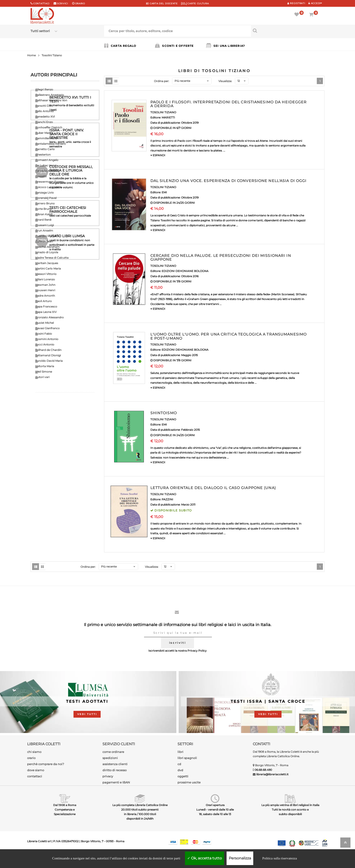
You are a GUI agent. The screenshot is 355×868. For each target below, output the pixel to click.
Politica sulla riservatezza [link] (280, 858)
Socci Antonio (45, 344)
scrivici (63, 4)
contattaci (35, 789)
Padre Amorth (45, 296)
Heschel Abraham (47, 247)
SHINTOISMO (164, 413)
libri (180, 765)
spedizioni (110, 771)
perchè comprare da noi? (46, 777)
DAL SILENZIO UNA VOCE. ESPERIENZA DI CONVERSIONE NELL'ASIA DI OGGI (228, 181)
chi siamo (34, 765)
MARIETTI (168, 117)
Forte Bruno (44, 209)
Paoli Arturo (44, 301)
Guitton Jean (44, 241)
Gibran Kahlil (44, 214)
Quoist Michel (45, 323)
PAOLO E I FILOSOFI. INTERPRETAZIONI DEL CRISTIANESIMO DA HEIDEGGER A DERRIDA (229, 104)
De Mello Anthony (47, 171)
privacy (108, 789)
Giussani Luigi (45, 225)
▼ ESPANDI (158, 155)
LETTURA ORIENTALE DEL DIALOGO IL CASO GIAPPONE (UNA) (213, 488)
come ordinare (113, 765)
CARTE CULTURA (195, 4)
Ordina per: (162, 81)
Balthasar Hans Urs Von (51, 100)
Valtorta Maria (45, 366)
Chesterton (43, 155)
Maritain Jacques (47, 263)
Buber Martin (44, 133)
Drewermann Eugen (49, 182)
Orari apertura (215, 818)
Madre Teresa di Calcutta (52, 258)
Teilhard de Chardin (48, 350)
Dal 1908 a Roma (65, 818)
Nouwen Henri (45, 290)
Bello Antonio (45, 111)
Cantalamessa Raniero (51, 144)
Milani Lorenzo (45, 279)
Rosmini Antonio (47, 339)
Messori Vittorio (46, 274)
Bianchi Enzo (44, 122)
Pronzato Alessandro (50, 317)
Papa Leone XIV (46, 312)
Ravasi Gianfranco (47, 328)
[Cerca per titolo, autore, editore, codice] (288, 31)
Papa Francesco (46, 306)
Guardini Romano (47, 236)
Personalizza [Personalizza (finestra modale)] (240, 858)
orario (80, 4)
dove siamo (36, 783)
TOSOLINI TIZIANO (163, 112)
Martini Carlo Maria (48, 268)
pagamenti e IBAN (116, 795)
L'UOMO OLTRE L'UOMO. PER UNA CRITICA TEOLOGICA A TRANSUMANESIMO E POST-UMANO (229, 336)
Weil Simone (44, 372)
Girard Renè (43, 220)
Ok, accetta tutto (205, 858)
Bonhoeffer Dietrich (49, 127)
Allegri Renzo (44, 89)
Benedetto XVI (45, 117)
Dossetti (41, 176)
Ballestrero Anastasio (50, 95)
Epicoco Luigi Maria (49, 187)
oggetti (183, 789)
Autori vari (42, 377)
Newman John (45, 285)
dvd (180, 783)
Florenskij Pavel (46, 198)
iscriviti (177, 656)
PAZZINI (167, 499)
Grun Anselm (44, 231)
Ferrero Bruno (45, 203)
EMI (164, 192)
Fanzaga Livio (45, 193)
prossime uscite (189, 795)
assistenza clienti (115, 777)
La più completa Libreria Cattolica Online (140, 818)
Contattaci (41, 4)
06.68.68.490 (263, 783)
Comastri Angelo (47, 160)
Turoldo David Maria (49, 361)
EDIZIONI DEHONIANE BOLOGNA (185, 271)
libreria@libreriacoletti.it (272, 787)
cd (179, 777)
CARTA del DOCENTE (162, 4)
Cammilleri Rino (46, 138)
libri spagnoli (187, 771)
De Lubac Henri (46, 165)
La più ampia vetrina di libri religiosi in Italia (290, 818)
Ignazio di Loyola (47, 252)
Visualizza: (225, 81)
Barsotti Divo (44, 106)
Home (31, 55)
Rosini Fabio (44, 334)
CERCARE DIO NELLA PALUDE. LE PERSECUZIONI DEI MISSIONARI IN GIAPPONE (221, 258)
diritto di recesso (115, 783)
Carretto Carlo (45, 149)
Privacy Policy (197, 664)
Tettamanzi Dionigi (48, 355)
